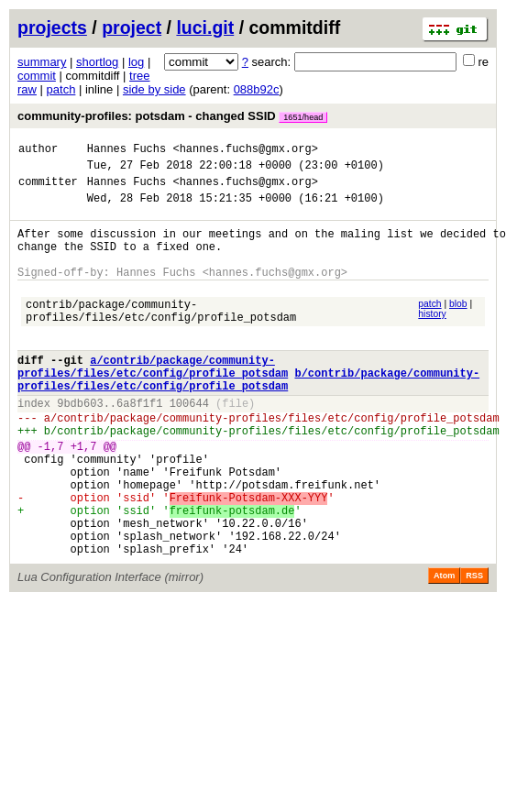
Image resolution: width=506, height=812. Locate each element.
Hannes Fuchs (126, 151)
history (432, 336)
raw (27, 89)
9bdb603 (80, 444)
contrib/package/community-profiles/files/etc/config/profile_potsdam (161, 336)
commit (37, 76)
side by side (154, 89)
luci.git (205, 27)
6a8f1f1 (139, 444)
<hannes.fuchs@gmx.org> (245, 151)
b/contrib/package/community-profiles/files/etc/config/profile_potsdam (248, 416)
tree (139, 76)
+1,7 (84, 495)
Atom (444, 647)
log (136, 62)
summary (42, 62)
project (132, 27)
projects (52, 27)
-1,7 (51, 495)
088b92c (257, 89)
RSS (474, 647)
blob (458, 326)
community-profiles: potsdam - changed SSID (172, 116)
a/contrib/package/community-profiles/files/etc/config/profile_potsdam (153, 401)
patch (61, 89)
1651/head (303, 117)
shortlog (97, 62)
